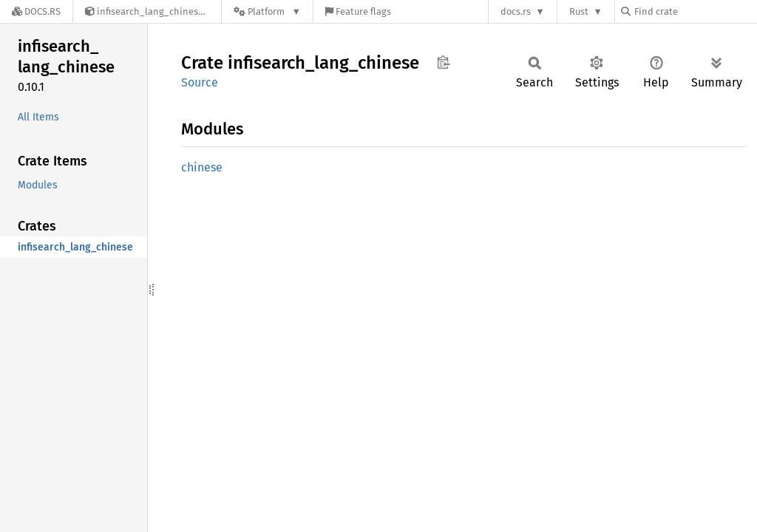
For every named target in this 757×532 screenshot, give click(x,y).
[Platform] (267, 11)
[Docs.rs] (36, 11)
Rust (579, 11)
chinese (202, 167)
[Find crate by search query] (695, 11)
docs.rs (516, 11)
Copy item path (443, 62)
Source (200, 82)
